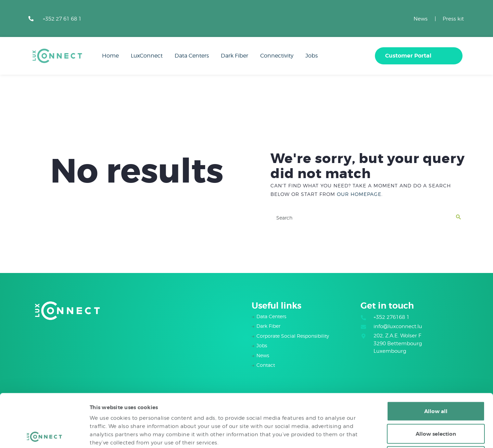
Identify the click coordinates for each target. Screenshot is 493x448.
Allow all (436, 358)
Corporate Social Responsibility (293, 336)
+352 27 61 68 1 (62, 19)
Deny (436, 403)
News (421, 19)
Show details (368, 435)
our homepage (359, 194)
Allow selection (436, 381)
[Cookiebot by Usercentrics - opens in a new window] (44, 435)
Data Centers (271, 316)
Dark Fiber (268, 326)
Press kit (453, 19)
